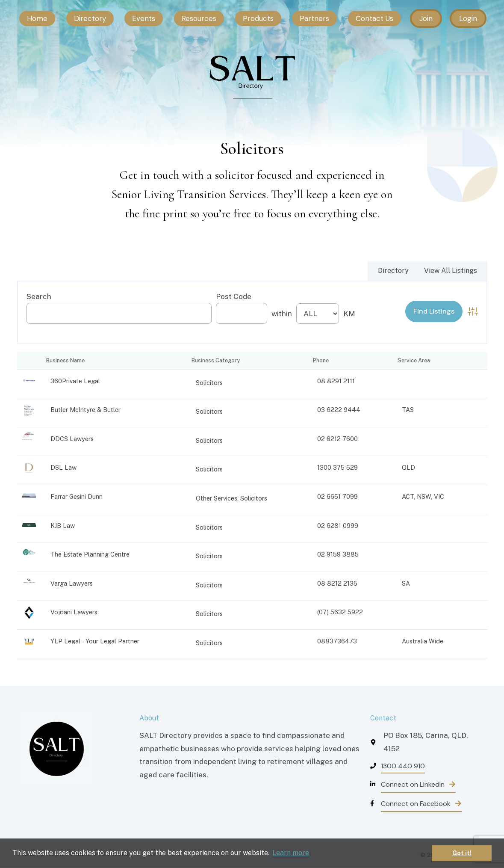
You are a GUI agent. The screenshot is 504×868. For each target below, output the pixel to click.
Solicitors (209, 383)
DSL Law (63, 467)
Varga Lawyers (72, 583)
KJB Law (63, 526)
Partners (314, 18)
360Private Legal (75, 381)
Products (258, 18)
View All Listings (451, 271)
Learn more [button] (291, 853)
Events (144, 18)
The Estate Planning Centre (90, 554)
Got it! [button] (462, 853)
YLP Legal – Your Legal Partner (95, 641)
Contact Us (374, 18)
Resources (199, 18)
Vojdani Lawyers (74, 612)
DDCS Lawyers (72, 439)
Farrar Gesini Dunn (77, 496)
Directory (90, 18)
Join (426, 18)
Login (468, 18)
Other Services (217, 498)
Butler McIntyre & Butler (85, 410)
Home (37, 18)
